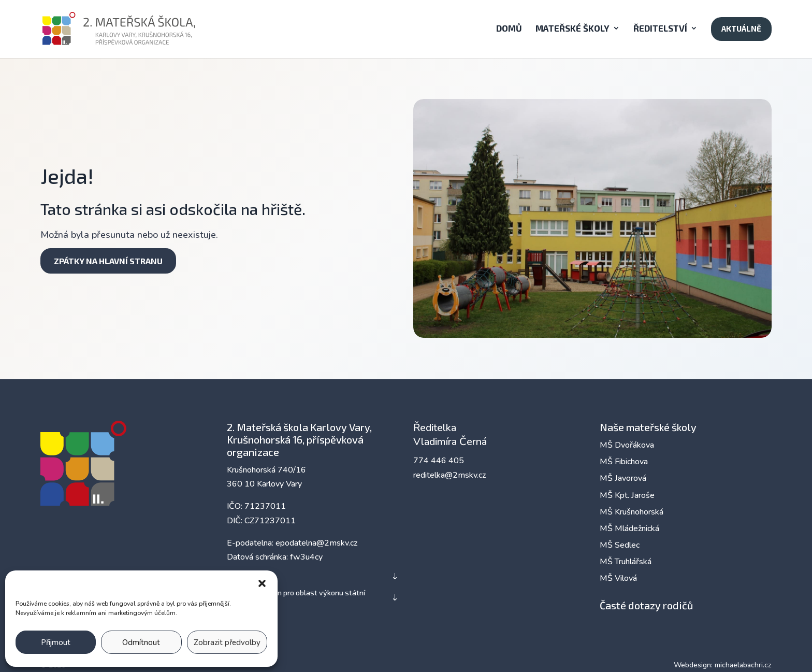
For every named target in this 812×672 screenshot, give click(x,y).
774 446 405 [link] (439, 461)
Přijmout (56, 642)
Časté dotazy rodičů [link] (646, 605)
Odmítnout (141, 642)
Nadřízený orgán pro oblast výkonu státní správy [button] (296, 597)
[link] (134, 28)
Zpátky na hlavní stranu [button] (108, 261)
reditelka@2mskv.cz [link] (450, 475)
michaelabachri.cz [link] (743, 665)
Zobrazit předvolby (227, 642)
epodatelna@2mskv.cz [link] (316, 543)
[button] (262, 583)
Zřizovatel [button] (244, 576)
